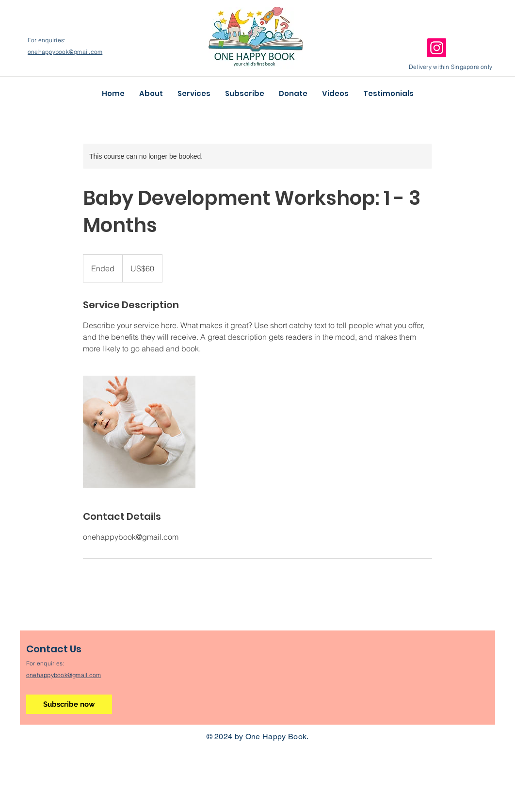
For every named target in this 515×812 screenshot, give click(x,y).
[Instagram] (437, 48)
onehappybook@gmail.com (65, 52)
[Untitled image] (139, 432)
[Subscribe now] (69, 704)
